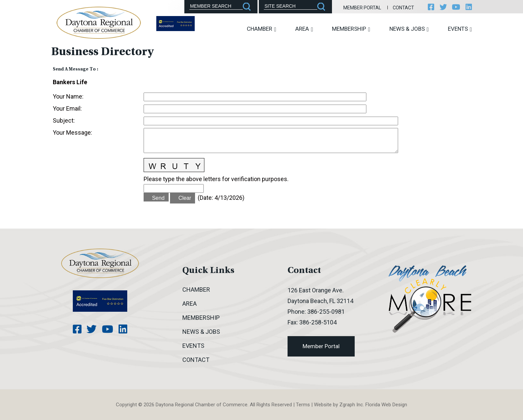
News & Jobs (409, 29)
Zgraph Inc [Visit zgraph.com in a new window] (351, 405)
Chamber (261, 29)
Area (304, 29)
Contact (403, 8)
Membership (351, 29)
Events (460, 29)
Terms (303, 405)
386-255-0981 (326, 312)
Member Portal (362, 8)
